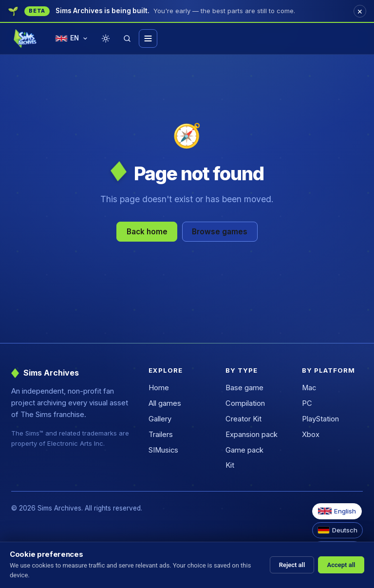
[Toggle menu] (148, 38)
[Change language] (72, 39)
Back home (147, 232)
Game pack (244, 450)
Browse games (220, 232)
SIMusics (163, 450)
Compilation (245, 403)
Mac (309, 388)
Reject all (292, 565)
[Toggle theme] (106, 38)
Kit (230, 465)
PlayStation (320, 419)
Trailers (161, 435)
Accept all (341, 565)
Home (159, 388)
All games (165, 403)
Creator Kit (243, 419)
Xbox (311, 435)
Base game (244, 388)
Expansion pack (252, 435)
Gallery (160, 419)
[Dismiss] (360, 11)
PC (307, 403)
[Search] (127, 38)
